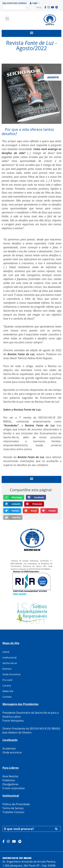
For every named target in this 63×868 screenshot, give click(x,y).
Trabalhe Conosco (13, 812)
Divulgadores (10, 784)
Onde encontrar (12, 752)
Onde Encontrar (12, 674)
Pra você (7, 680)
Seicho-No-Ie (10, 663)
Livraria (7, 685)
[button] (31, 33)
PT (38, 8)
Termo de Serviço (13, 808)
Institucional (9, 657)
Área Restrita (10, 776)
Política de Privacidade (16, 804)
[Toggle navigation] (7, 19)
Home (6, 652)
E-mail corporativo (14, 788)
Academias (9, 748)
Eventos (7, 669)
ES (40, 8)
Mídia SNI (8, 691)
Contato (7, 697)
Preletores (9, 780)
